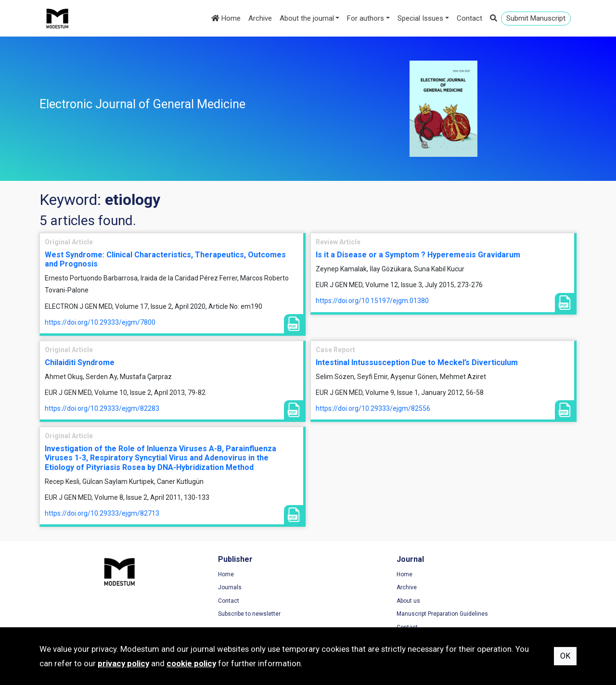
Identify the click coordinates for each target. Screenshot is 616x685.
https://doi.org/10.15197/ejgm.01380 (372, 301)
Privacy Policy (475, 588)
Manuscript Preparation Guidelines (363, 615)
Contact (469, 18)
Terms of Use (475, 575)
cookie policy (191, 663)
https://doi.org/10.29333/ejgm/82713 (102, 513)
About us (329, 602)
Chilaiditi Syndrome (80, 362)
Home (226, 18)
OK (565, 656)
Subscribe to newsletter (210, 615)
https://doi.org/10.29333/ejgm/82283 (102, 408)
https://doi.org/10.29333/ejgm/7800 (100, 322)
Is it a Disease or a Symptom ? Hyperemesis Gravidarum (418, 255)
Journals (190, 588)
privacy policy (123, 663)
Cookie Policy (475, 602)
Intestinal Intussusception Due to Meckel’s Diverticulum (417, 362)
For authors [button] (366, 18)
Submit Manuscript (536, 18)
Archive (260, 18)
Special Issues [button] (420, 18)
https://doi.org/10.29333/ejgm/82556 (373, 408)
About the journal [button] (307, 18)
